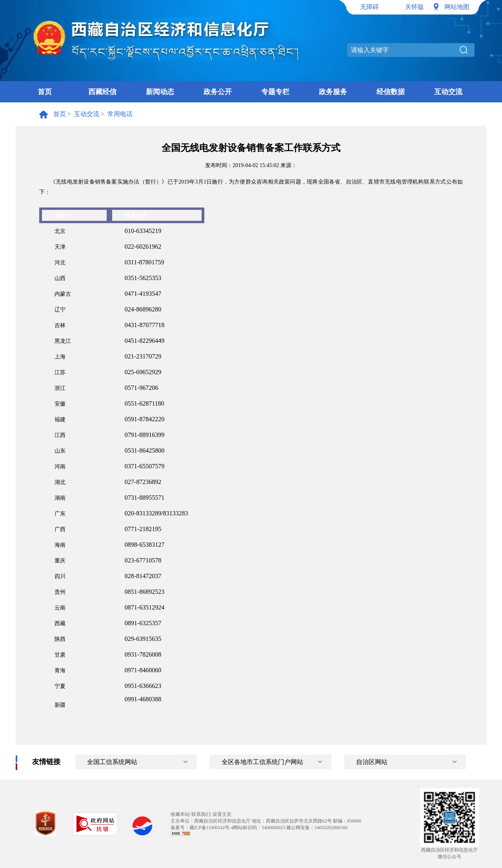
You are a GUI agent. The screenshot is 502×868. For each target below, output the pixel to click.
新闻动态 (160, 92)
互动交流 (448, 92)
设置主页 (222, 814)
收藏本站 (180, 814)
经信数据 (391, 92)
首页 (45, 92)
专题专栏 (275, 92)
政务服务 (333, 92)
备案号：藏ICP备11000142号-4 (202, 828)
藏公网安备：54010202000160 (317, 828)
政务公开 (218, 92)
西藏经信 (102, 92)
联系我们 (201, 814)
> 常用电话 (116, 114)
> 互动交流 (83, 114)
